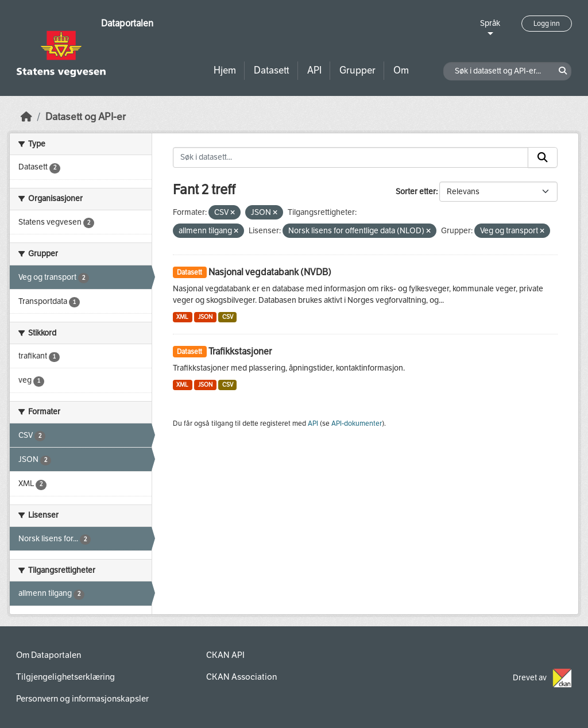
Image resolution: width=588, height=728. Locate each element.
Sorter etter (416, 192)
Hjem (225, 70)
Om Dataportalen (49, 655)
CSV (228, 317)
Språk (490, 23)
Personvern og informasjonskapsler (82, 699)
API (314, 70)
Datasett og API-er (86, 117)
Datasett (272, 70)
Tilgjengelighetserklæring (65, 677)
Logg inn (547, 24)
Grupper (357, 70)
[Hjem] (26, 117)
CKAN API (225, 655)
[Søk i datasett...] (351, 157)
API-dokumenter (357, 423)
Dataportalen (127, 23)
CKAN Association (241, 677)
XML (182, 317)
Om (401, 70)
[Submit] (543, 157)
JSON (205, 317)
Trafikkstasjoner (240, 351)
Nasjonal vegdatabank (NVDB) (270, 272)
